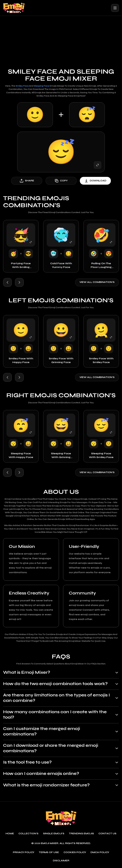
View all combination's (97, 282)
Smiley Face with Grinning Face (61, 360)
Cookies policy (75, 853)
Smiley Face (22, 86)
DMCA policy (100, 853)
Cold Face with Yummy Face (61, 265)
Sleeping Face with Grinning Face (61, 456)
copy (61, 181)
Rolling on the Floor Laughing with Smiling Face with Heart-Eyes (101, 265)
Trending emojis (81, 834)
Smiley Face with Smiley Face (101, 360)
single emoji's (54, 834)
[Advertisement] (61, 39)
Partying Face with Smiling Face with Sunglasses (21, 265)
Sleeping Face (42, 86)
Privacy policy (24, 853)
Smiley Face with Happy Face (21, 360)
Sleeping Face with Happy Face (21, 455)
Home (10, 834)
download (95, 181)
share (27, 181)
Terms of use (49, 853)
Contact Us (107, 834)
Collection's (28, 834)
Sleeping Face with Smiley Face (101, 455)
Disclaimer (61, 861)
